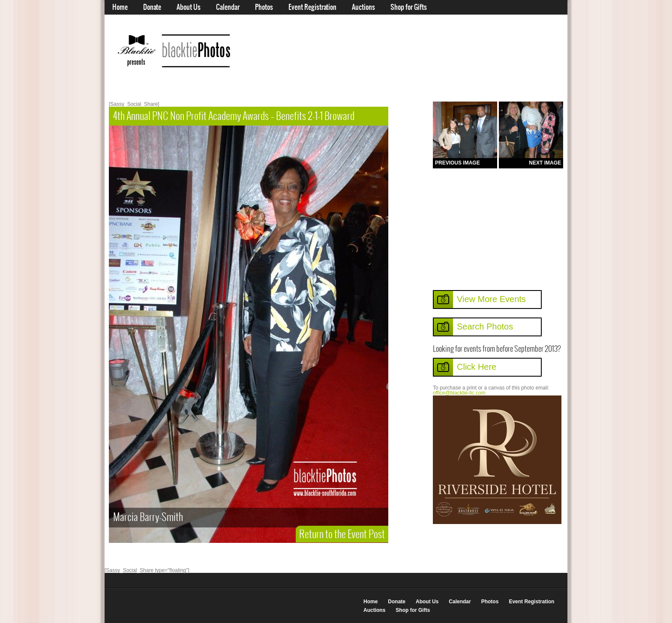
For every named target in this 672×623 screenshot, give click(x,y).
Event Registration (312, 7)
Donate (152, 7)
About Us (189, 7)
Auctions (363, 7)
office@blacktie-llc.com (459, 393)
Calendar (228, 7)
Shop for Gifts (409, 7)
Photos (264, 7)
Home (120, 7)
